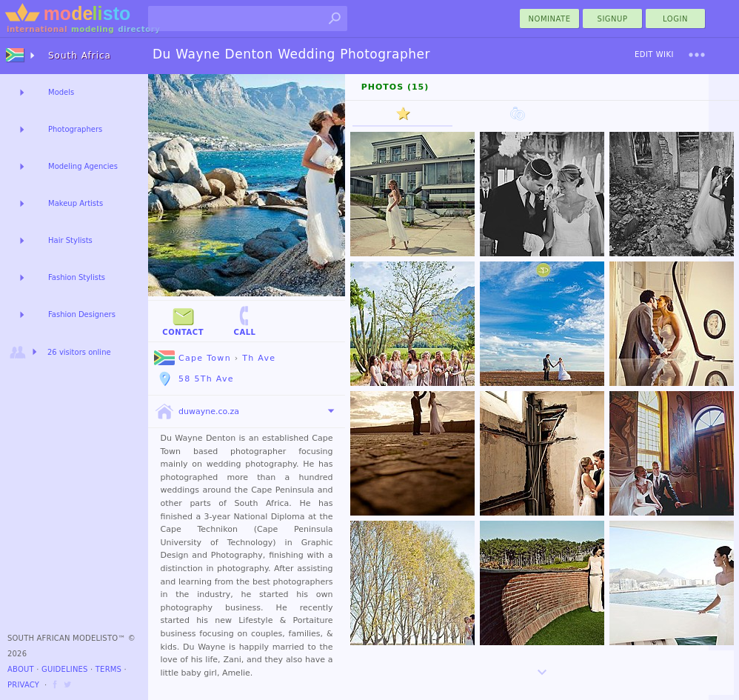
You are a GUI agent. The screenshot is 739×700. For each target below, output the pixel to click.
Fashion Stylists (77, 277)
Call (244, 320)
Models (61, 92)
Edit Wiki (654, 54)
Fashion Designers (82, 314)
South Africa (80, 56)
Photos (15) (395, 87)
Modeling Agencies (83, 166)
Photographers (75, 129)
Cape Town (193, 358)
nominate (550, 19)
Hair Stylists (70, 240)
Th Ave (259, 358)
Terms (108, 669)
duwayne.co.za (197, 412)
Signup (613, 19)
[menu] (697, 55)
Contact (183, 320)
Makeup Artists (76, 203)
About (21, 669)
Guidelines (65, 669)
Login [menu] (675, 19)
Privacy (23, 685)
